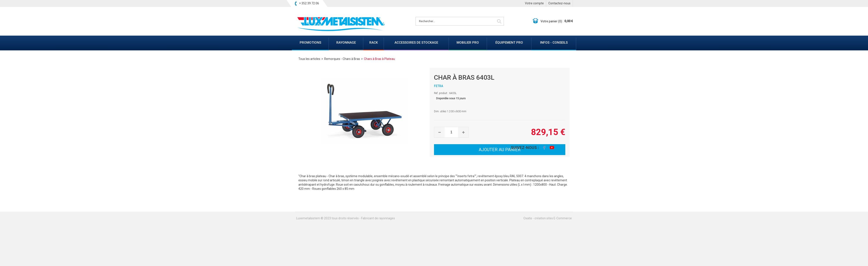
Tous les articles (309, 59)
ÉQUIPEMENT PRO (509, 43)
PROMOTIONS (310, 43)
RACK (374, 43)
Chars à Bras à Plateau (379, 59)
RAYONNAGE (346, 43)
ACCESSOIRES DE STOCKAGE (416, 43)
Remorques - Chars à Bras (342, 59)
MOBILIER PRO (468, 43)
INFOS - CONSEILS (554, 43)
